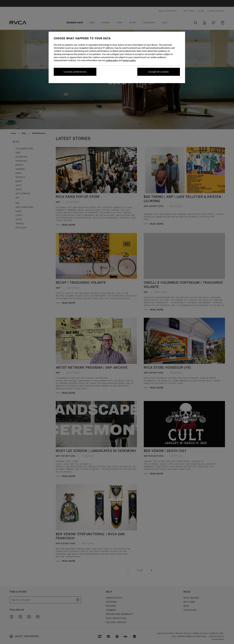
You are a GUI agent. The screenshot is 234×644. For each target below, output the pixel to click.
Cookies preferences (75, 72)
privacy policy (129, 60)
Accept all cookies (159, 72)
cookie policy (112, 60)
